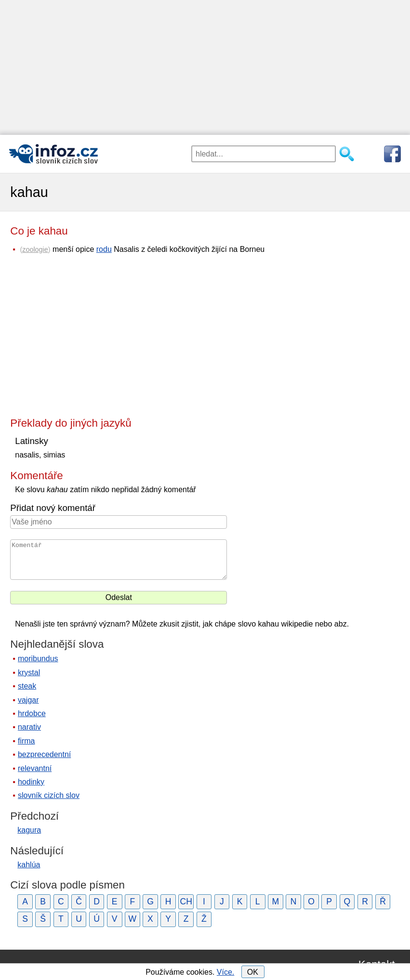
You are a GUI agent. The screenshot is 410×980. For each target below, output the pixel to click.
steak (27, 686)
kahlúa (29, 865)
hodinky (31, 782)
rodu (104, 249)
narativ (29, 727)
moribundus (38, 659)
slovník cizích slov (49, 795)
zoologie (35, 249)
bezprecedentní (44, 754)
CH (186, 902)
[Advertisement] (205, 67)
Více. (225, 972)
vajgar (28, 700)
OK (253, 972)
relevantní (35, 768)
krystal (29, 673)
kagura (29, 830)
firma (26, 741)
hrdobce (32, 713)
